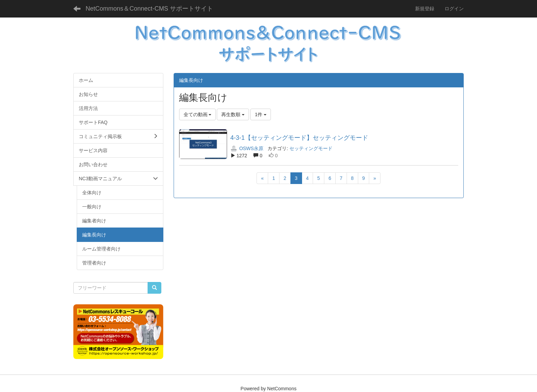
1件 (261, 114)
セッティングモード (311, 148)
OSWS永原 (247, 148)
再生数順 (233, 114)
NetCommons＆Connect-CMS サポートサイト (149, 9)
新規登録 (425, 9)
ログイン (454, 9)
